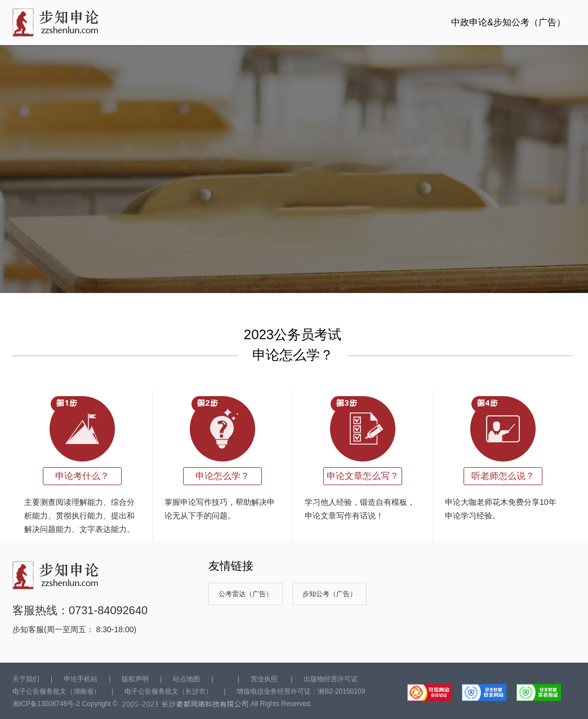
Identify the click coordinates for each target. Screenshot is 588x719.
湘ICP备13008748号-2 (46, 704)
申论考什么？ (82, 476)
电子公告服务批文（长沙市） (168, 691)
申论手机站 (81, 679)
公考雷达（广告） (246, 594)
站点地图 (186, 679)
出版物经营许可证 (331, 679)
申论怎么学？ (222, 476)
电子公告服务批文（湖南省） (56, 691)
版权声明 (135, 679)
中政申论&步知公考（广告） (508, 22)
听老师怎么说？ (503, 476)
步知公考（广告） (329, 594)
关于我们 (26, 679)
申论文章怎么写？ (363, 476)
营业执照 (264, 679)
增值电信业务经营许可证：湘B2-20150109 (301, 691)
